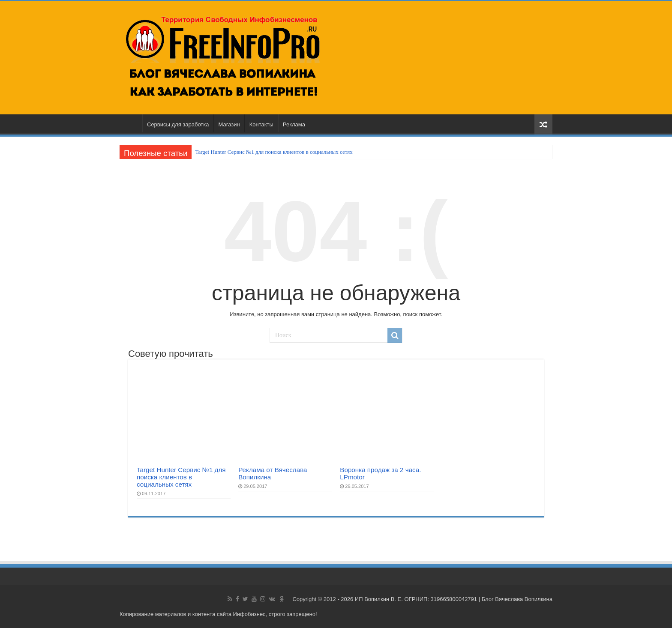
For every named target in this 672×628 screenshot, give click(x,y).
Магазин (229, 124)
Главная (131, 123)
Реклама (294, 124)
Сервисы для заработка (178, 124)
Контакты (261, 124)
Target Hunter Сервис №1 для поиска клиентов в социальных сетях (274, 152)
